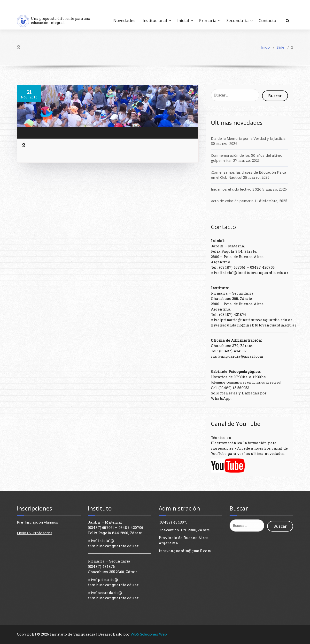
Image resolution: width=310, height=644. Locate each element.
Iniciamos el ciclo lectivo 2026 (236, 189)
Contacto (267, 20)
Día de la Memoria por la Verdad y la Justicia (248, 138)
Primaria (208, 20)
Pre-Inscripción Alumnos (38, 522)
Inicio (265, 47)
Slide (281, 47)
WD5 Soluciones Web (149, 634)
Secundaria (238, 20)
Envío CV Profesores (35, 533)
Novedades (124, 20)
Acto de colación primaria (232, 201)
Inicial (183, 20)
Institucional (155, 20)
